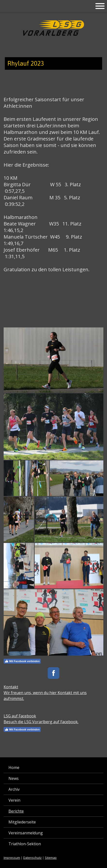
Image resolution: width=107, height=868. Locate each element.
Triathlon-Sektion (25, 844)
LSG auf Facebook (20, 716)
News (14, 778)
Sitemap (51, 858)
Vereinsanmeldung (26, 833)
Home (14, 767)
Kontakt (11, 687)
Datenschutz (32, 858)
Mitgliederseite (22, 822)
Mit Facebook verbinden (22, 661)
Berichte (16, 811)
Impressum (12, 858)
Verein (14, 800)
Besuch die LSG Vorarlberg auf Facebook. (41, 722)
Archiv (14, 789)
